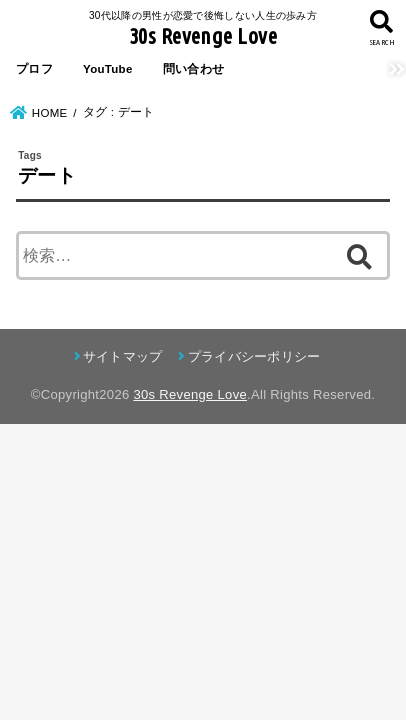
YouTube (108, 69)
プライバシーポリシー (254, 356)
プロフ (34, 69)
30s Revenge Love (203, 36)
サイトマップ (123, 356)
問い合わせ (194, 69)
